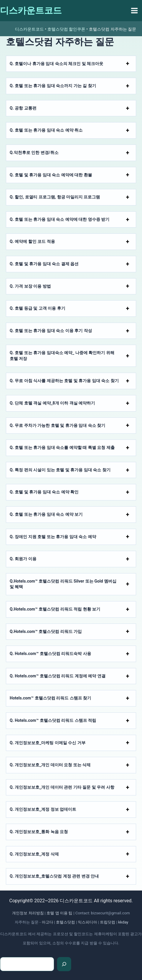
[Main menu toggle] (134, 11)
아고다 (47, 922)
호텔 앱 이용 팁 (59, 913)
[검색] (64, 964)
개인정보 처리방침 (28, 913)
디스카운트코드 (31, 10)
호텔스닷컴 (65, 922)
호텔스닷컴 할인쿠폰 (66, 29)
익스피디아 (87, 922)
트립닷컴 (108, 922)
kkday (123, 922)
